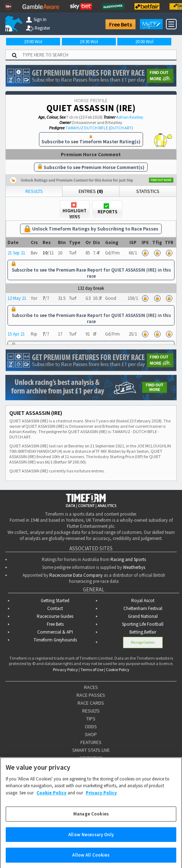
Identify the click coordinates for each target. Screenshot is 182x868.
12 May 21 (17, 298)
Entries (91, 191)
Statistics (148, 191)
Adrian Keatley (130, 117)
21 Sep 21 (16, 253)
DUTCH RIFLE (96, 128)
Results (34, 191)
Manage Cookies (143, 642)
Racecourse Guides (55, 616)
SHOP (91, 734)
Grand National (143, 616)
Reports (107, 209)
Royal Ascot (143, 601)
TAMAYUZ (74, 128)
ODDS (91, 726)
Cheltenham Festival (143, 608)
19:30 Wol (89, 42)
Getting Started (55, 601)
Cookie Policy (118, 669)
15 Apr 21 (16, 334)
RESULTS (91, 711)
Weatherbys (134, 567)
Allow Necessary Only (91, 841)
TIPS (91, 719)
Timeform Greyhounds (55, 640)
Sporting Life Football (143, 624)
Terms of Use (92, 669)
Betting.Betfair (143, 632)
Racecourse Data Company (76, 575)
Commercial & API (55, 632)
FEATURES (91, 742)
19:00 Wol (33, 42)
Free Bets (120, 24)
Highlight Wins (75, 209)
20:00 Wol (144, 42)
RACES (91, 687)
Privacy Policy (65, 669)
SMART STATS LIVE (91, 750)
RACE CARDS (91, 703)
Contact (55, 608)
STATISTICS (91, 758)
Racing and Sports (128, 559)
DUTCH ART (121, 128)
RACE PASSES (91, 695)
